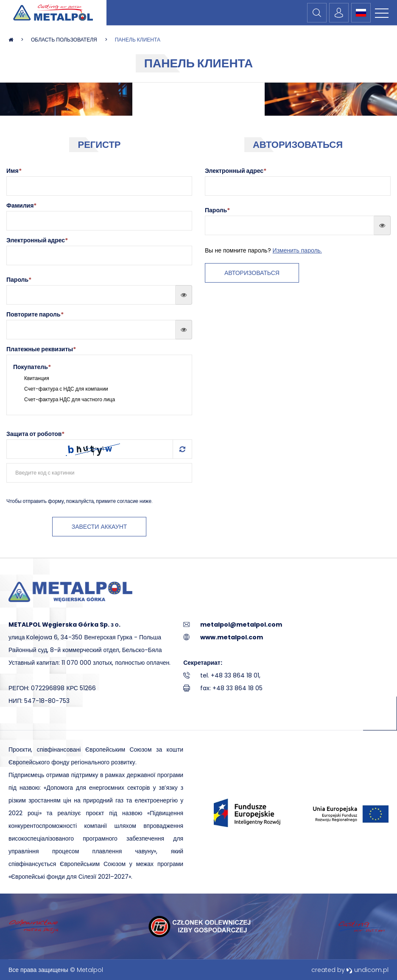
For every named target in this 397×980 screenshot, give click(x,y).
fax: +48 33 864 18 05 (231, 688)
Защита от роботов (35, 434)
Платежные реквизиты (41, 349)
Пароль (19, 280)
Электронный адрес (37, 240)
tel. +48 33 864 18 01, (230, 675)
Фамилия (21, 205)
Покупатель (32, 367)
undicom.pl (367, 970)
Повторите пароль (35, 314)
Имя (14, 171)
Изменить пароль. (297, 250)
